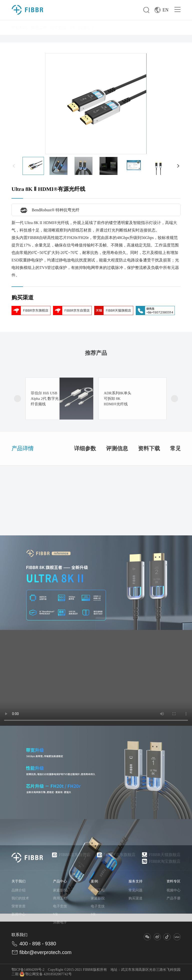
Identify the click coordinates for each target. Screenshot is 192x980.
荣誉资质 (18, 906)
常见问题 (135, 890)
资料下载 (149, 473)
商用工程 (39, 28)
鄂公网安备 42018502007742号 (46, 974)
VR (72, 28)
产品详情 (22, 473)
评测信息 (117, 473)
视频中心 (173, 890)
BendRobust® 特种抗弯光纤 (48, 210)
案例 (94, 881)
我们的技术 (20, 898)
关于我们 (18, 881)
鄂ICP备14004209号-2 (28, 970)
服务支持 (135, 881)
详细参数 (85, 473)
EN (161, 10)
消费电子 (86, 28)
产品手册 (173, 898)
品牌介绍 (18, 890)
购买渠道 (135, 898)
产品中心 (60, 881)
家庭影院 (19, 28)
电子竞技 (58, 28)
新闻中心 (18, 914)
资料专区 (173, 881)
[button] (14, 166)
